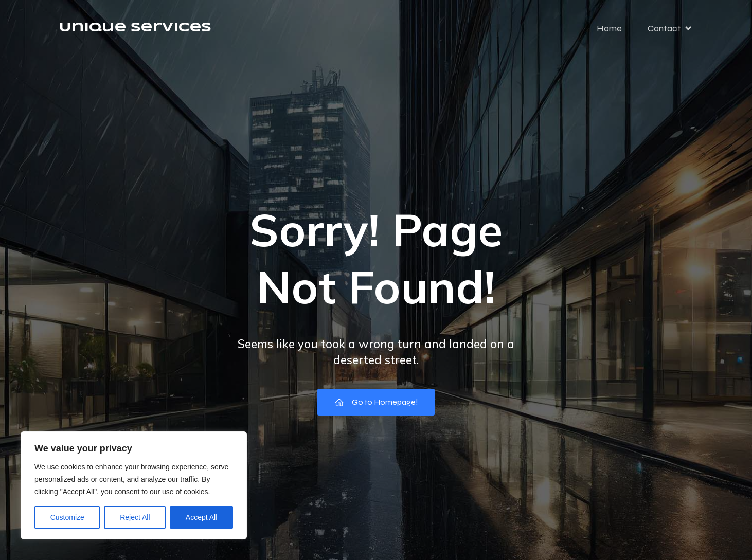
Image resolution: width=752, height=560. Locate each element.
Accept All (201, 517)
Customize (67, 517)
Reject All (135, 517)
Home (609, 28)
